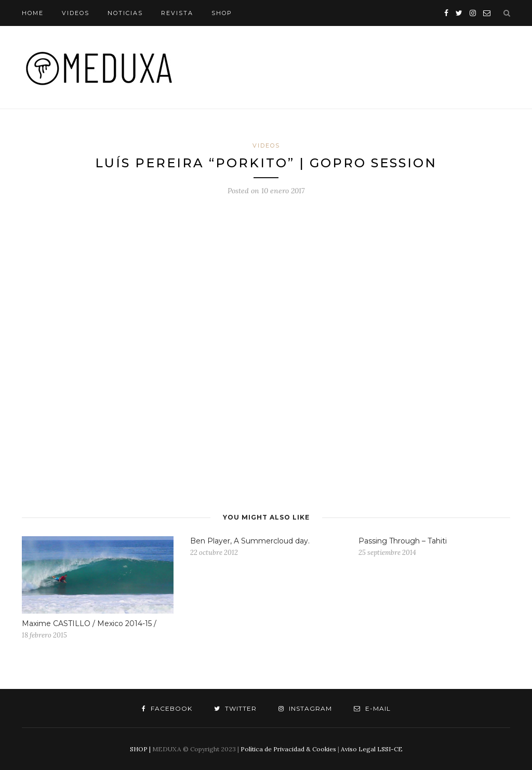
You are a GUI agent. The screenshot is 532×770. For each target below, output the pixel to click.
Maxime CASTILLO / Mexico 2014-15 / (89, 623)
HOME (33, 13)
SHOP (222, 13)
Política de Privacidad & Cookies (288, 749)
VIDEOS (76, 13)
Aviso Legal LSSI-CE (372, 749)
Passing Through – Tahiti (403, 541)
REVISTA (177, 13)
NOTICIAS (125, 13)
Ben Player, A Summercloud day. (250, 541)
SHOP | (140, 749)
